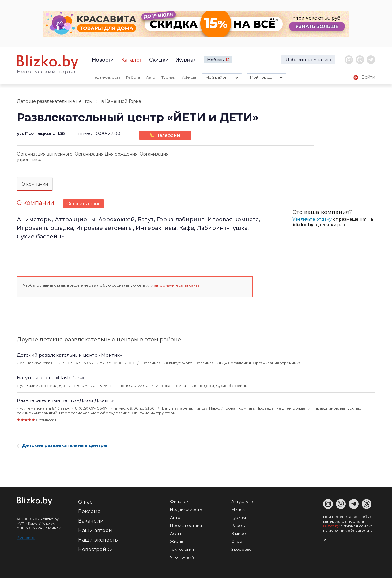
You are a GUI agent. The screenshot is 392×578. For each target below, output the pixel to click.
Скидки (159, 60)
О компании (35, 184)
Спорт (238, 541)
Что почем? (182, 557)
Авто (151, 77)
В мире (239, 533)
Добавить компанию (308, 60)
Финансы (180, 501)
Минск (238, 509)
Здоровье (241, 549)
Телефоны (169, 135)
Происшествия (186, 525)
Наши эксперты (98, 540)
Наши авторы (95, 530)
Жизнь (177, 541)
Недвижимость (106, 77)
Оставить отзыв (83, 204)
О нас (85, 502)
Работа (133, 77)
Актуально (242, 501)
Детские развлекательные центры (55, 101)
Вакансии (91, 521)
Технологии (182, 549)
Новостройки (96, 549)
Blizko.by (331, 526)
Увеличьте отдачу (312, 219)
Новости (103, 60)
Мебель (215, 60)
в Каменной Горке (121, 101)
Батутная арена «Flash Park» (51, 378)
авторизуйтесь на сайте (177, 285)
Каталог (132, 60)
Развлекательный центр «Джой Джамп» (65, 400)
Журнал (186, 60)
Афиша (189, 77)
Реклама (89, 511)
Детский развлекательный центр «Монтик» (69, 355)
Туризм (169, 77)
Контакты (26, 537)
